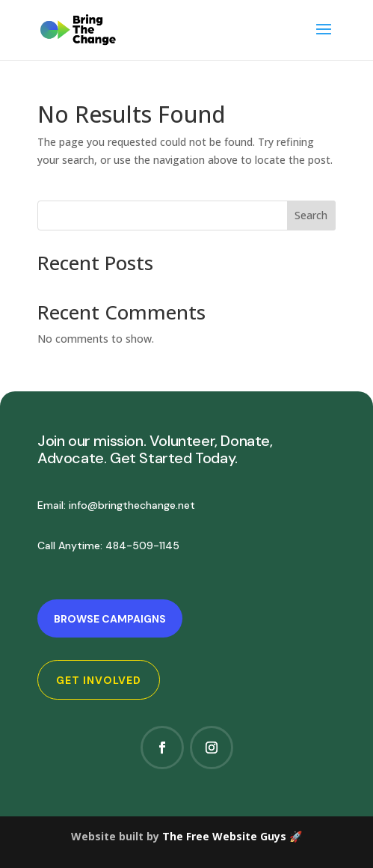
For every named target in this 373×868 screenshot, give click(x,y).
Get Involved (99, 680)
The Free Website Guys (224, 836)
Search (311, 215)
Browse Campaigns (110, 619)
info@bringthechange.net (132, 505)
